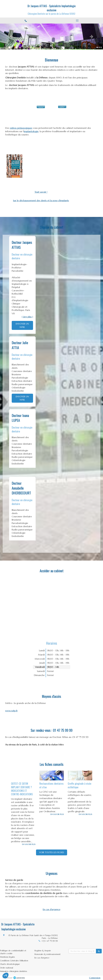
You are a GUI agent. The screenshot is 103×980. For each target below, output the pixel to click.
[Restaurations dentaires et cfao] (52, 775)
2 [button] (99, 47)
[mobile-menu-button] (77, 21)
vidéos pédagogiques (21, 128)
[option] (51, 37)
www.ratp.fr (11, 711)
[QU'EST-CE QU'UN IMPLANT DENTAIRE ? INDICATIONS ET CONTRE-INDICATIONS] (23, 775)
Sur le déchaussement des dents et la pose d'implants (41, 200)
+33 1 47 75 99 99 (50, 941)
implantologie (31, 131)
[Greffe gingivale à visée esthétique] (80, 775)
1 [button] (97, 47)
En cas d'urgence (52, 909)
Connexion (95, 978)
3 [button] (101, 47)
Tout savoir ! (41, 192)
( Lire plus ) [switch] (27, 317)
